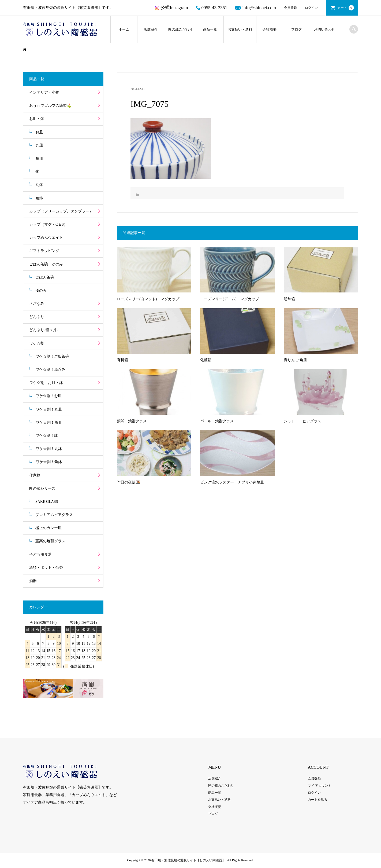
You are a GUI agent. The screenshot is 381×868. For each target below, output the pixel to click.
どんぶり (37, 317)
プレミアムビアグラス (54, 515)
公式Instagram (171, 8)
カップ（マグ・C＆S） (48, 224)
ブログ (296, 29)
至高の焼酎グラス (50, 541)
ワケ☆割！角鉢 (49, 462)
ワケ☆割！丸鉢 (49, 449)
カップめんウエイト (46, 238)
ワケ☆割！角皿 (49, 422)
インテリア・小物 (44, 92)
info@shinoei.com (256, 8)
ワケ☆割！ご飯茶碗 (52, 356)
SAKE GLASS (47, 502)
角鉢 (39, 198)
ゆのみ (41, 290)
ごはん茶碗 (45, 277)
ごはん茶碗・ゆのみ (46, 264)
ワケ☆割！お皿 (48, 396)
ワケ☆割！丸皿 (49, 409)
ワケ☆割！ (39, 343)
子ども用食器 (40, 554)
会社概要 (270, 29)
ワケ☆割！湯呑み (50, 370)
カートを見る (317, 800)
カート (346, 8)
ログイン (311, 8)
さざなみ (37, 304)
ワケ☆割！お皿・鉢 (46, 383)
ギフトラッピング (44, 251)
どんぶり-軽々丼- (44, 330)
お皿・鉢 (37, 119)
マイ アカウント (320, 786)
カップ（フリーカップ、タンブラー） (61, 211)
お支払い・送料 (240, 29)
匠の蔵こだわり (180, 29)
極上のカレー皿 (48, 528)
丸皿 (39, 145)
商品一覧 (210, 29)
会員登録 (290, 8)
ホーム (124, 29)
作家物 (35, 475)
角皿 (39, 158)
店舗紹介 (151, 29)
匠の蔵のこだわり (221, 786)
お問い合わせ (324, 29)
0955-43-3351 (211, 8)
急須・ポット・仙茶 (46, 568)
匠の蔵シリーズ (42, 488)
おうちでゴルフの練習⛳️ (50, 106)
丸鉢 (39, 185)
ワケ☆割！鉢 (47, 436)
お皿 (39, 132)
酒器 (33, 581)
